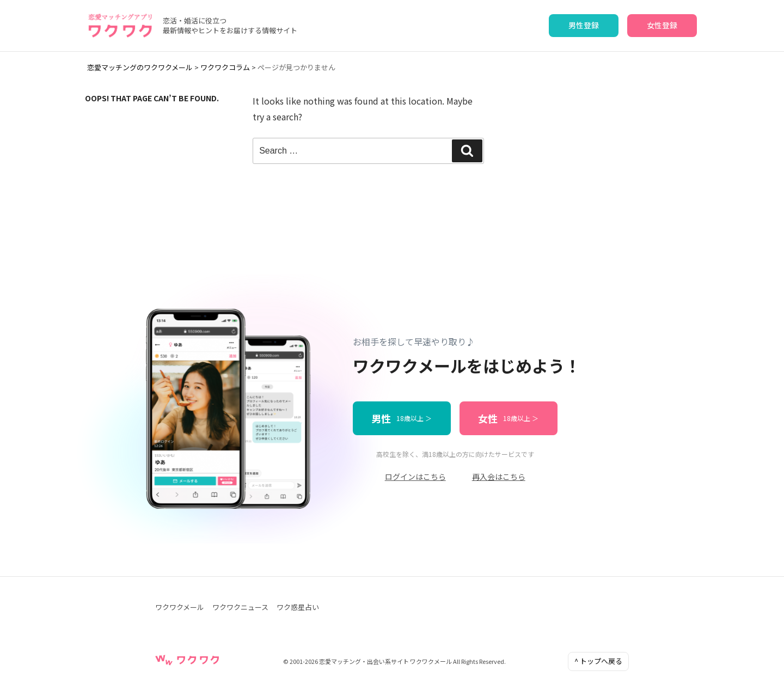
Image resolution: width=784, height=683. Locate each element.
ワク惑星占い (298, 607)
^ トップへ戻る (598, 661)
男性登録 (584, 25)
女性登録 (662, 25)
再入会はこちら (499, 477)
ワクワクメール (180, 607)
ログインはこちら (415, 477)
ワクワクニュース (240, 607)
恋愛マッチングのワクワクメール (140, 67)
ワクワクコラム (225, 67)
